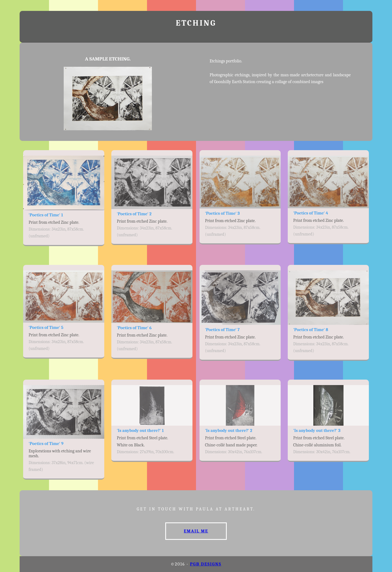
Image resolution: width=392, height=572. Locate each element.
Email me (196, 531)
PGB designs (206, 564)
